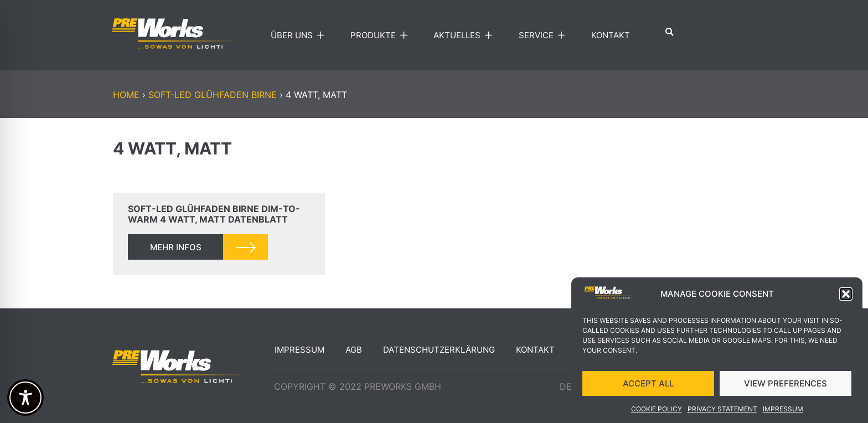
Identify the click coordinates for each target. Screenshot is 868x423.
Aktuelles (465, 35)
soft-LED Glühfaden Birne (213, 95)
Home (126, 95)
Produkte (381, 35)
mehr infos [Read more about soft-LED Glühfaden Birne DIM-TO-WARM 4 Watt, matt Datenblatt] (176, 247)
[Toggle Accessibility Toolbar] (25, 398)
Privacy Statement (722, 409)
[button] (846, 295)
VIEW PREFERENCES (786, 384)
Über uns (300, 35)
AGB (354, 350)
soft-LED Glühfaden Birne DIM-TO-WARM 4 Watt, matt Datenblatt (214, 214)
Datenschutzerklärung (439, 350)
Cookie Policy (657, 409)
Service (544, 35)
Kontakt (611, 35)
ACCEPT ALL (648, 384)
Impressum (783, 409)
